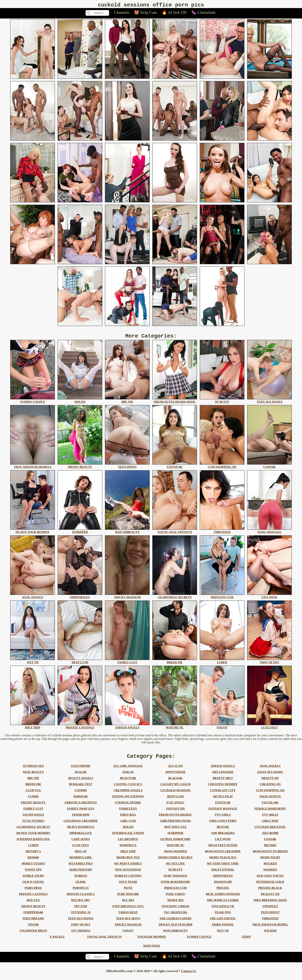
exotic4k (223, 806)
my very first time (223, 867)
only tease (128, 885)
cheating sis (270, 788)
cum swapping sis (270, 794)
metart (270, 849)
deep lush (175, 800)
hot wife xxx (175, 830)
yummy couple (199, 940)
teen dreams (33, 922)
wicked (270, 934)
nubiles (81, 879)
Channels (122, 14)
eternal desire (128, 806)
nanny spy (33, 873)
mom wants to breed (270, 855)
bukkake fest (81, 788)
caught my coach (175, 788)
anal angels (270, 769)
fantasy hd (175, 812)
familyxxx (128, 812)
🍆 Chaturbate (203, 14)
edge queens (270, 800)
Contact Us (189, 975)
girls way (270, 824)
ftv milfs (270, 818)
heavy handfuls (81, 830)
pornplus (81, 891)
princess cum (175, 891)
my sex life (175, 867)
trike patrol (223, 928)
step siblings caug (128, 910)
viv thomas (81, 934)
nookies (270, 873)
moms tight (270, 861)
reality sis (270, 898)
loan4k (270, 843)
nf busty (176, 873)
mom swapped (175, 855)
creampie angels (128, 794)
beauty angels (81, 782)
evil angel (175, 806)
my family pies (81, 867)
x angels (57, 940)
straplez (270, 910)
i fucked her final (270, 830)
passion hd (223, 885)
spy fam (81, 910)
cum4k (33, 800)
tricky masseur (128, 928)
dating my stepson (128, 800)
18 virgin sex (33, 769)
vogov (128, 934)
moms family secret (175, 861)
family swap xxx (81, 812)
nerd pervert (81, 873)
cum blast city (223, 794)
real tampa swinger (223, 898)
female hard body (270, 812)
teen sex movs (128, 922)
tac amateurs (175, 916)
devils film (223, 800)
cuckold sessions (175, 794)
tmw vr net (81, 928)
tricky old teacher (175, 928)
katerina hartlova (33, 843)
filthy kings (33, 818)
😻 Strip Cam (146, 14)
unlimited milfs (33, 934)
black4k (175, 782)
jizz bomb (270, 837)
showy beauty (33, 910)
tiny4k (33, 928)
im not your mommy (33, 837)
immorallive (81, 837)
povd (128, 891)
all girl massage (128, 769)
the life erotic (223, 922)
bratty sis (270, 782)
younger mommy (152, 940)
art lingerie (223, 775)
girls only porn (223, 824)
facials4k (270, 806)
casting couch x (128, 788)
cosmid (81, 794)
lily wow (223, 843)
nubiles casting (128, 879)
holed (128, 830)
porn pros (33, 891)
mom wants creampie (223, 855)
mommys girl (81, 861)
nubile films (33, 879)
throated (270, 922)
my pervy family (128, 867)
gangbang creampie (81, 824)
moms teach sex (223, 861)
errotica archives (81, 806)
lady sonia (81, 843)
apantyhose (175, 775)
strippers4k (33, 916)
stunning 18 (81, 916)
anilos (128, 775)
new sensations (128, 873)
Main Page (152, 949)
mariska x (128, 849)
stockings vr (223, 910)
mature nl (175, 849)
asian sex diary (270, 775)
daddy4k (81, 800)
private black (270, 891)
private (223, 891)
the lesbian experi (175, 922)
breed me (33, 788)
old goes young (270, 879)
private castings (33, 898)
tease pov (223, 916)
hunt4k (223, 830)
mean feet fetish (223, 849)
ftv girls (223, 818)
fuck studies (33, 824)
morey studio (33, 867)
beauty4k (128, 782)
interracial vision (128, 837)
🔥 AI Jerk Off (174, 14)
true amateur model (270, 928)
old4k (81, 885)
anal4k (81, 775)
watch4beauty (175, 934)
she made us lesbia (223, 904)
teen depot (270, 916)
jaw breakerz (223, 837)
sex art (128, 904)
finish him (81, 818)
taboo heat (128, 916)
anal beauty (33, 775)
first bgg (128, 818)
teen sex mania (81, 922)
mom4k (33, 861)
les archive (128, 843)
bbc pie (33, 782)
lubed (33, 849)
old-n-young (33, 885)
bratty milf (223, 782)
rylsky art (81, 904)
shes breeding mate (270, 904)
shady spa (175, 904)
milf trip (128, 855)
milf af (81, 855)
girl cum (128, 824)
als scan (175, 769)
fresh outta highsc (175, 818)
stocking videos (175, 910)
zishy (246, 940)
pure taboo (175, 898)
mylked (270, 867)
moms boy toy (128, 861)
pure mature (128, 898)
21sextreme (81, 769)
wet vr (223, 934)
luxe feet (81, 849)
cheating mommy (223, 788)
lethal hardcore (175, 843)
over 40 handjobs (175, 885)
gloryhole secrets (33, 830)
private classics (81, 898)
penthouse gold (270, 885)
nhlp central (223, 873)
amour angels (223, 769)
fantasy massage (223, 812)
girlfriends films (175, 824)
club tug (33, 794)
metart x (33, 855)
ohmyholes (223, 879)
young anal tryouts (104, 940)
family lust (33, 812)
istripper (175, 837)
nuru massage (175, 879)
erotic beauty (33, 806)
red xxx (33, 904)
